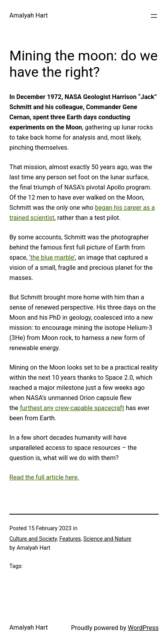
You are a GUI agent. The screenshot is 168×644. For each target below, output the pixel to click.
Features (70, 539)
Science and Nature (107, 539)
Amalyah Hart (29, 15)
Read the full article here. (44, 477)
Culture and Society (33, 539)
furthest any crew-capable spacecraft (72, 408)
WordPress (143, 628)
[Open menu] (154, 16)
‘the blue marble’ (52, 257)
